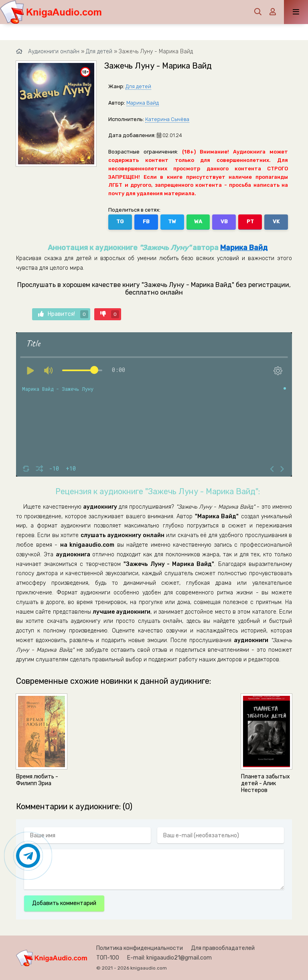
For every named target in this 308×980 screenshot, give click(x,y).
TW (172, 221)
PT (250, 221)
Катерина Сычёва (167, 119)
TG (120, 221)
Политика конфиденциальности (140, 948)
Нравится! (63, 314)
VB (224, 221)
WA (198, 221)
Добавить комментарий (64, 903)
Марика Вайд (143, 103)
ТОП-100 (108, 958)
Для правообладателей (223, 948)
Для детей (138, 86)
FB (146, 221)
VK (276, 221)
